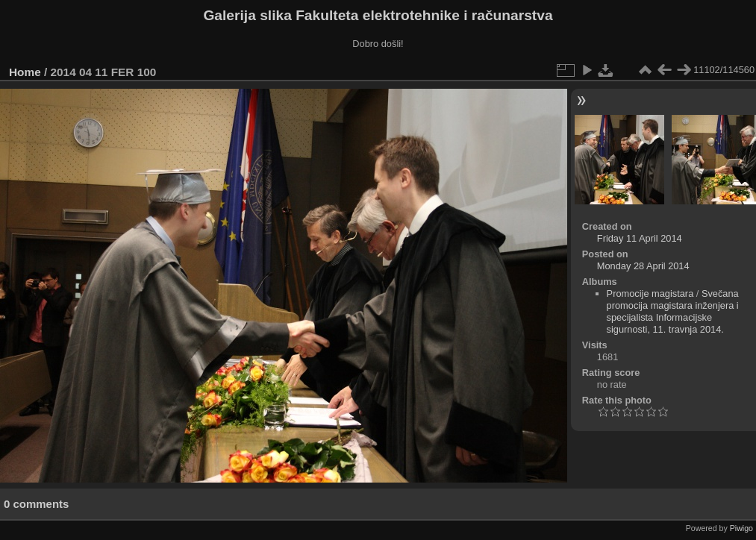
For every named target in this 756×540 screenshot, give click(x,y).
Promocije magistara (650, 293)
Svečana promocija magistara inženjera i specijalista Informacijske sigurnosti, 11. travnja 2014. (673, 311)
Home (25, 72)
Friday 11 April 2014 (640, 238)
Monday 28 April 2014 (643, 266)
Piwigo (741, 528)
